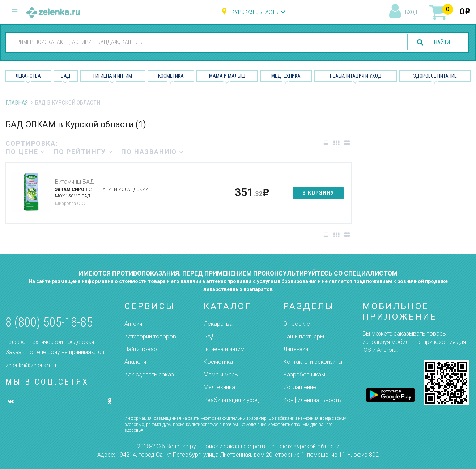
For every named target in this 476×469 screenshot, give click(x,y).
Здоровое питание (435, 76)
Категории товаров (150, 336)
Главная (17, 103)
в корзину (318, 193)
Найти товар (141, 349)
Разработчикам (304, 374)
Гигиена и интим (224, 349)
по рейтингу (83, 152)
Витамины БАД (75, 182)
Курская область (255, 12)
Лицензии (296, 349)
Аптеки (133, 324)
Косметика (171, 76)
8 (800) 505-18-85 (49, 322)
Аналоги (135, 362)
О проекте (297, 324)
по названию (153, 152)
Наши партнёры (304, 336)
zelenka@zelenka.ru (31, 365)
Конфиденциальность (312, 400)
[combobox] (201, 42)
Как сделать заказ (149, 374)
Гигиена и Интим (113, 76)
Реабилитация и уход (356, 76)
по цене (25, 152)
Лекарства (28, 76)
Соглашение (300, 387)
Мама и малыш (227, 76)
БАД (66, 76)
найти (441, 42)
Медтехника (286, 76)
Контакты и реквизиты (313, 362)
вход (411, 12)
